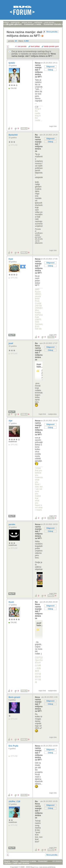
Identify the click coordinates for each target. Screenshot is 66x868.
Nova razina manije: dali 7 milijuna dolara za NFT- (34, 55)
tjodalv (12, 63)
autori (6, 24)
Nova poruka (52, 32)
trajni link (53, 126)
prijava (6, 22)
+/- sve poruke (21, 46)
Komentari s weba (28, 861)
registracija (15, 22)
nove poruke (49, 22)
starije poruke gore (51, 46)
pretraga (13, 24)
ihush (11, 602)
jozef (11, 343)
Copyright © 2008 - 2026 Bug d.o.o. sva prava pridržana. (33, 867)
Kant (11, 259)
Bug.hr (7, 861)
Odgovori (50, 67)
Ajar (11, 421)
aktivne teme (27, 22)
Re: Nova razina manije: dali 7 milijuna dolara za (39, 143)
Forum (15, 861)
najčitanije (38, 22)
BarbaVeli (13, 135)
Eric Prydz (14, 746)
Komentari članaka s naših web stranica (26, 862)
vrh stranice (57, 861)
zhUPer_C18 (15, 801)
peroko (12, 524)
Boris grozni (15, 697)
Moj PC (12, 335)
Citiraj (50, 70)
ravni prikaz (35, 46)
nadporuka (52, 414)
